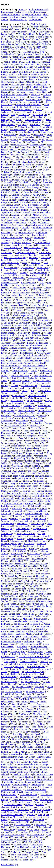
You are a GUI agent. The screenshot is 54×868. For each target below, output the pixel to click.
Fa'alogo (47, 180)
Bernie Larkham (21, 729)
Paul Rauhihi (38, 481)
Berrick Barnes (8, 132)
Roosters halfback (9, 167)
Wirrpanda (30, 265)
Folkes (14, 393)
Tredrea (27, 298)
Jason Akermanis (20, 370)
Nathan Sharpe (28, 860)
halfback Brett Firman (28, 486)
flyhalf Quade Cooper (43, 604)
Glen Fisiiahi (27, 591)
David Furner (33, 82)
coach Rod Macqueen (26, 436)
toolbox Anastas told (38, 9)
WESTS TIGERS (33, 624)
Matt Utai (5, 476)
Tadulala (16, 712)
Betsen (32, 757)
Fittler (27, 27)
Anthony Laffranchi (39, 210)
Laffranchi (48, 57)
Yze (32, 391)
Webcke (5, 57)
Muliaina (14, 320)
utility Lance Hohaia (26, 534)
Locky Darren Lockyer (30, 744)
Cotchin (18, 513)
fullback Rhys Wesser (11, 338)
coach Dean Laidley (22, 438)
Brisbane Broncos (18, 130)
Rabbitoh (43, 433)
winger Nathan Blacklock (12, 835)
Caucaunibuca (7, 523)
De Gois (35, 107)
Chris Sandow (42, 167)
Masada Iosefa (20, 621)
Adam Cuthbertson (33, 513)
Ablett (38, 569)
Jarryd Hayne (45, 34)
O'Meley (29, 29)
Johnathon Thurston (35, 308)
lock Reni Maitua (19, 752)
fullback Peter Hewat (20, 820)
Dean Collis (20, 564)
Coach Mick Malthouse (24, 737)
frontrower (23, 483)
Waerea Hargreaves (10, 227)
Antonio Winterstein (13, 413)
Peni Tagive (44, 767)
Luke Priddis (25, 182)
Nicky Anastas (35, 19)
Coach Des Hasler (35, 539)
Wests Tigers (20, 42)
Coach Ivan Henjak (10, 481)
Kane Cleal (40, 363)
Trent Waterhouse (31, 431)
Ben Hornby (41, 54)
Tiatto (18, 526)
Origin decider (16, 541)
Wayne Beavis (23, 574)
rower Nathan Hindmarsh (27, 285)
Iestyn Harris (44, 614)
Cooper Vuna (16, 265)
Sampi (29, 769)
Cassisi (49, 651)
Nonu (30, 388)
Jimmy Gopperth (21, 784)
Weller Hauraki (11, 782)
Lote (32, 639)
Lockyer (42, 473)
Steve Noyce (16, 453)
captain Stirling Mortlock (39, 225)
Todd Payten (25, 135)
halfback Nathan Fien (29, 378)
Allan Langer (33, 664)
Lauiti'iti (42, 416)
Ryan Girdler (7, 300)
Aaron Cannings (29, 501)
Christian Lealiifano (13, 503)
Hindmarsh (40, 165)
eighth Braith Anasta (37, 12)
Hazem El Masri (32, 185)
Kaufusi (14, 767)
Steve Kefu (24, 323)
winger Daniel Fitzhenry (12, 275)
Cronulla (26, 227)
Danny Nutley (45, 245)
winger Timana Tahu (13, 245)
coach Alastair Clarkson (12, 812)
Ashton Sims (7, 629)
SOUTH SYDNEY (32, 712)
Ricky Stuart (44, 32)
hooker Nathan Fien (38, 564)
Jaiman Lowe (20, 433)
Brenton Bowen (15, 441)
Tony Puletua (31, 717)
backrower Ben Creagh (14, 388)
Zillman (16, 546)
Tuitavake (27, 491)
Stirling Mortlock (26, 335)
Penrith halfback (45, 320)
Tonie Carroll (10, 135)
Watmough (39, 237)
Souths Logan (24, 802)
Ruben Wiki (28, 398)
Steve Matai (35, 217)
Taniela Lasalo (8, 810)
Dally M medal (40, 290)
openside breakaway (41, 574)
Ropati (19, 120)
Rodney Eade (42, 343)
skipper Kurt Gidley (24, 232)
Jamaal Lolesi (26, 350)
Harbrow (5, 636)
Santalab (5, 295)
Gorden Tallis (35, 102)
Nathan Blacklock (29, 385)
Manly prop (41, 358)
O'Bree (31, 594)
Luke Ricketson (43, 747)
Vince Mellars (20, 549)
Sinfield (15, 599)
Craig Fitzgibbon (9, 77)
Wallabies (8, 222)
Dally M (32, 162)
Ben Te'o (16, 217)
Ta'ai (6, 654)
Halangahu (6, 117)
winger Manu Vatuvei (21, 197)
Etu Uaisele (17, 508)
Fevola (30, 220)
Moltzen (5, 197)
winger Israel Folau (23, 303)
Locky (28, 237)
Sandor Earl (40, 443)
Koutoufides (30, 175)
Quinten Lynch (20, 707)
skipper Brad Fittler (44, 799)
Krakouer (15, 672)
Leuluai (5, 140)
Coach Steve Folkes (35, 112)
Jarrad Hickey (45, 295)
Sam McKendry (11, 596)
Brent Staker (20, 589)
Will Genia (16, 827)
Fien (3, 360)
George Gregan (32, 852)
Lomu (13, 669)
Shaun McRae (17, 401)
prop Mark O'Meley (34, 120)
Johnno (4, 754)
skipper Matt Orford (10, 263)
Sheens (23, 97)
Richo (19, 779)
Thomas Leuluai (34, 561)
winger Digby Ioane (41, 810)
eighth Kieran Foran (30, 759)
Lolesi (25, 391)
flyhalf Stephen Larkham (23, 340)
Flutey (49, 453)
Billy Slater (23, 74)
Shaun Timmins (8, 87)
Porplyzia (8, 609)
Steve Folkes (38, 323)
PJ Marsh (27, 165)
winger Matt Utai (29, 255)
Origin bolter (35, 797)
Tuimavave (6, 471)
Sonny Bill (6, 170)
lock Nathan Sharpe (19, 855)
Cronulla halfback (24, 456)
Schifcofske (6, 47)
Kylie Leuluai (40, 825)
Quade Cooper (27, 268)
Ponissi (46, 431)
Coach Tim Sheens (30, 140)
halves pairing (10, 408)
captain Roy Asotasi (28, 200)
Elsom (4, 270)
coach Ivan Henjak (22, 117)
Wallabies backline (29, 794)
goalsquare (35, 556)
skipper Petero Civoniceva (24, 295)
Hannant (15, 591)
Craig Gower (42, 147)
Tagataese (5, 343)
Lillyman (22, 125)
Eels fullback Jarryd (40, 832)
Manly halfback (21, 330)
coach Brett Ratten (24, 358)
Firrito (4, 669)
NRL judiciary (10, 661)
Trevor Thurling (45, 411)
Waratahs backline (9, 682)
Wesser (42, 162)
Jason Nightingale (31, 739)
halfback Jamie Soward (29, 644)
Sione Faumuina (17, 270)
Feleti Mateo (42, 84)
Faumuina (6, 310)
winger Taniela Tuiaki (30, 682)
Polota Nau (38, 135)
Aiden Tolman (10, 273)
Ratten (27, 215)
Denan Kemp (10, 182)
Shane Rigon (18, 734)
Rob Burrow (37, 649)
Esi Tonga (47, 659)
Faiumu (17, 697)
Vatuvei (14, 52)
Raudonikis (31, 245)
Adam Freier (41, 388)
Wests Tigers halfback (22, 521)
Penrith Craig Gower (41, 669)
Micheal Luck (10, 373)
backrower (6, 112)
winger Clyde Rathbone (12, 692)
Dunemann (18, 310)
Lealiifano (16, 215)
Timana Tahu (35, 97)
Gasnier (5, 29)
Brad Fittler (6, 42)
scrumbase (40, 687)
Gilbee (47, 288)
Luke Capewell (22, 152)
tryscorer (31, 815)
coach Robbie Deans (20, 375)
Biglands (35, 855)
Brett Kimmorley (19, 32)
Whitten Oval (41, 769)
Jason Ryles (26, 150)
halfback (35, 506)
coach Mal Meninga (32, 122)
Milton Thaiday (8, 333)
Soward (27, 192)
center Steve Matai (9, 283)
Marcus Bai (15, 762)
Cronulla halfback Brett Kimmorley (34, 656)
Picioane (16, 739)
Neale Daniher (33, 554)
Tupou (25, 837)
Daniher (14, 385)
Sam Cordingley (31, 636)
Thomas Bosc (10, 749)
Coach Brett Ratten (40, 496)
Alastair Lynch (34, 734)
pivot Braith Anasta (17, 17)
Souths (22, 37)
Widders (5, 463)
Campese (30, 44)
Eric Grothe (6, 192)
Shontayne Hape (8, 679)
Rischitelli (16, 654)
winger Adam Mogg (20, 559)
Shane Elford (40, 298)
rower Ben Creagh (34, 99)
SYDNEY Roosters (31, 205)
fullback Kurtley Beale (14, 488)
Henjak (32, 34)
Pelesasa (34, 551)
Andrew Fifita (37, 847)
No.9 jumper (40, 679)
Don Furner (26, 782)
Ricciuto (29, 461)
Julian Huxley (17, 554)
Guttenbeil (40, 521)
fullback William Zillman (15, 426)
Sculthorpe (23, 684)
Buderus (5, 72)
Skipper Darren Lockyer (15, 258)
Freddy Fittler (7, 539)
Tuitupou (38, 840)
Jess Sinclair (29, 614)
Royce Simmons (19, 348)
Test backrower (11, 268)
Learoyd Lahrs (33, 57)
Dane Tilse (24, 305)
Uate (13, 115)
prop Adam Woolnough (36, 692)
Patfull (14, 722)
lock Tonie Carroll (19, 551)
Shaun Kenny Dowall (20, 380)
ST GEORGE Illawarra (25, 416)
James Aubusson (31, 338)
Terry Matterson (33, 732)
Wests (36, 762)
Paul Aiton (6, 621)
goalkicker (41, 629)
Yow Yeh (42, 79)
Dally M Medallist (32, 247)
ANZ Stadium (19, 278)
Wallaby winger (44, 353)
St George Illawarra (21, 39)
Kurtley (7, 825)
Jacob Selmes (7, 840)
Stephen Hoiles (41, 677)
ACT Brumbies (37, 260)
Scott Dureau (15, 137)
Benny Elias (31, 508)
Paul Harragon (38, 784)
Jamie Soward (39, 39)
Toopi (45, 87)
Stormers (24, 722)
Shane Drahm (36, 850)
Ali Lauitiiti (20, 471)
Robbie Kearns (17, 187)
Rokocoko (33, 258)
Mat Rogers (15, 79)
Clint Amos (15, 619)
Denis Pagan (7, 529)
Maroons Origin (37, 493)
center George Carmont (28, 772)
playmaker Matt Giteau (42, 774)
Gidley (23, 408)
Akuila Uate (7, 556)
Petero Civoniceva (33, 230)
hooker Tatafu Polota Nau (15, 493)
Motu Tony (25, 724)
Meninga (5, 39)
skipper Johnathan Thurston (30, 498)
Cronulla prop (25, 679)
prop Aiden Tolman (23, 443)
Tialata (4, 672)
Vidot (19, 230)
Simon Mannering (12, 614)
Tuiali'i (15, 501)
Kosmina (29, 503)
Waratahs (18, 69)
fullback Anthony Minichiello (14, 94)
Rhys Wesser (15, 155)
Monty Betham (8, 411)
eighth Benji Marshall (22, 242)
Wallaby (33, 222)
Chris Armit (42, 599)
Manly (18, 192)
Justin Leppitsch (43, 634)
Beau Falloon (25, 566)
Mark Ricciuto (39, 714)
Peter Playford (16, 732)
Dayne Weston (8, 702)
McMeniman (43, 268)
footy (6, 383)
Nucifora (16, 122)
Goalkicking (16, 852)
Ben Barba (35, 87)
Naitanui (25, 481)
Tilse (42, 283)
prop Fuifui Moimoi (36, 667)
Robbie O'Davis (43, 325)
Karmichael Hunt (25, 67)
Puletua (16, 165)
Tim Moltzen (28, 212)
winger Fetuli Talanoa (37, 531)
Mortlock (23, 87)
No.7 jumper (26, 363)
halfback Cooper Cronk (22, 147)
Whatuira (36, 466)
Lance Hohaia (19, 162)
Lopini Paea (19, 516)
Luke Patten (24, 72)
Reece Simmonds (22, 571)
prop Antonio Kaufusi (19, 496)
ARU (13, 486)
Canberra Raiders (32, 155)
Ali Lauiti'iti (33, 516)
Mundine (22, 830)
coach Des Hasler (19, 145)
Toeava (14, 353)
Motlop (36, 215)
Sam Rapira (33, 368)
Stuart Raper (23, 810)
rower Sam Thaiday (43, 491)
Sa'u (15, 581)
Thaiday (22, 34)
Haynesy (8, 777)
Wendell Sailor (30, 177)
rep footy (24, 506)
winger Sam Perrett (38, 273)
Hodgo (33, 433)
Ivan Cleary (40, 303)
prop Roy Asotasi (34, 401)
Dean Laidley (45, 501)
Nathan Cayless (41, 192)
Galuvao (15, 195)
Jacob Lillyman (43, 373)
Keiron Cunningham (30, 596)
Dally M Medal (21, 202)
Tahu (6, 32)
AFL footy (23, 669)
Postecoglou (41, 350)
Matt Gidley (41, 461)
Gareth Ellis (34, 586)
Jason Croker (39, 195)
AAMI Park (24, 699)
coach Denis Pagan (33, 250)
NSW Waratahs (43, 220)
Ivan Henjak (29, 406)
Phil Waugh (37, 722)
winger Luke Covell (42, 380)
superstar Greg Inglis (10, 328)
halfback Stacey (8, 483)
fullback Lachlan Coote (37, 541)
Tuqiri (33, 32)
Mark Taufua (15, 569)
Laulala (46, 554)
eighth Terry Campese (43, 227)
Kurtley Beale (20, 170)
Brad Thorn (22, 646)
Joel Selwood (45, 827)
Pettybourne (6, 564)
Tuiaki (7, 172)
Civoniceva (16, 29)
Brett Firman (7, 177)
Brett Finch (16, 49)
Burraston (5, 784)
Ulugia (33, 707)
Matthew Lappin (28, 767)
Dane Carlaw (26, 167)
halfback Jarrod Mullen (11, 237)
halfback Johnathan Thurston (28, 104)
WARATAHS (7, 779)
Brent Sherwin (32, 69)
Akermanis (6, 330)
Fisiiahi (23, 273)
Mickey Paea (40, 742)
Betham (30, 318)
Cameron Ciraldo (45, 611)
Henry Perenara (42, 526)
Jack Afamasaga (38, 837)
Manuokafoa (42, 581)
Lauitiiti (15, 140)
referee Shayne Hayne (11, 544)
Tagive (4, 486)
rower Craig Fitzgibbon (42, 305)
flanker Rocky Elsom (13, 308)
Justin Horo (28, 328)
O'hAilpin (29, 611)
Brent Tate (35, 94)
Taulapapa (46, 486)
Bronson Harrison (12, 403)
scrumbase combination (28, 764)
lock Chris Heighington (22, 792)
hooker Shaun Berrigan (42, 423)
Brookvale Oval (45, 601)
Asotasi (31, 37)
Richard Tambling (9, 794)
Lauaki (31, 270)
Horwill (21, 132)
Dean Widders (46, 255)
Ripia (26, 466)
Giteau (4, 52)
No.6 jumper (35, 288)
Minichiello (36, 157)
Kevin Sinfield (45, 406)
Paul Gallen (9, 67)
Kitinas (36, 571)
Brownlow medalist (40, 483)
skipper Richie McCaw (22, 799)
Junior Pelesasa (8, 772)
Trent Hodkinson (18, 92)
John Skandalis (30, 403)
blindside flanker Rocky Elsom (39, 779)
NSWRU (14, 518)
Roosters (40, 29)
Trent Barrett (43, 37)
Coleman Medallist (28, 661)
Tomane (7, 69)
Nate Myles (22, 210)
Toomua (14, 255)
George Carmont (36, 719)
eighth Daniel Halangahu (33, 672)
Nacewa (14, 709)
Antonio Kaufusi (45, 265)
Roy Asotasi (44, 175)
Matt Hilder (21, 222)
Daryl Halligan (21, 847)
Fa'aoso (38, 451)
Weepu (12, 127)
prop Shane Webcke (10, 418)
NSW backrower (17, 468)
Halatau (14, 150)
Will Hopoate (43, 787)
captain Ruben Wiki (20, 822)
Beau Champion (34, 187)
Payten (4, 353)
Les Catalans (36, 609)
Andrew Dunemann (10, 391)
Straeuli (5, 822)
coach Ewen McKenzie (26, 240)
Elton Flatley (10, 323)
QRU (14, 350)
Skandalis (5, 165)
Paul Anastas (21, 12)
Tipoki (4, 709)
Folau (49, 29)
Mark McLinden (45, 270)
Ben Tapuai (28, 606)
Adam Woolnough (12, 606)
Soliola (4, 375)
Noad (13, 714)
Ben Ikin (44, 200)
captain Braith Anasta (11, 14)
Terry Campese (44, 64)
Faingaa (49, 401)
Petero (4, 398)
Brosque (33, 549)
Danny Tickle (39, 724)
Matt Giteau (42, 190)
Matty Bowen (21, 556)
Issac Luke (33, 132)
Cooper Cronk (16, 142)
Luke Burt (39, 117)
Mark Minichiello (42, 242)
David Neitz (9, 802)
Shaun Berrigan (43, 67)
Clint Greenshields (24, 629)
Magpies (29, 805)
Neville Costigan (20, 313)
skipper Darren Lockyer (12, 44)
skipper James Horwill (37, 511)
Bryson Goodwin (30, 418)
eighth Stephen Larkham (12, 769)
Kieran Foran (47, 132)
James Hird (29, 626)
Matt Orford (29, 49)
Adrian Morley (18, 368)
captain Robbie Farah (19, 107)
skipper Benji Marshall (28, 702)
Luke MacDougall (37, 278)
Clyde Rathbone (8, 699)
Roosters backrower (28, 749)
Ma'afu (29, 634)
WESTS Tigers (37, 523)
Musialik (27, 619)
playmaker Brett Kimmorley (14, 807)
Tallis (39, 503)
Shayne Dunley (19, 586)
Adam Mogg (33, 207)
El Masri (16, 491)
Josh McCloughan (19, 857)
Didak (37, 566)
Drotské (44, 807)
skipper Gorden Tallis (11, 431)
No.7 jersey (33, 471)
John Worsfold (8, 498)
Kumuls (16, 689)
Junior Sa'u (29, 654)
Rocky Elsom (40, 518)
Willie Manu (25, 677)
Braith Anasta (7, 12)
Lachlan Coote (15, 360)
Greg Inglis (20, 47)
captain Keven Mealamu (12, 345)
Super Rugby (19, 594)
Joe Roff (28, 569)
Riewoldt (5, 293)
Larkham (44, 177)
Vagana (41, 49)
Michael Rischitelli (10, 860)
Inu (25, 217)
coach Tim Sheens (28, 52)
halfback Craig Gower (14, 787)
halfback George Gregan (12, 727)
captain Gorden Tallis (21, 451)
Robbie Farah (18, 57)
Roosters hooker (8, 644)
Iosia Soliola (30, 827)
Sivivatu (26, 689)
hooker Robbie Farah (13, 62)
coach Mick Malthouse (11, 789)
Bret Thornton (7, 616)
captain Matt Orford (40, 330)
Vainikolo (47, 664)
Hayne (4, 150)
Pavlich (4, 674)
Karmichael (30, 137)
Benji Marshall (40, 72)
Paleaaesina (6, 589)
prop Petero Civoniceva (23, 190)
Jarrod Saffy (21, 609)
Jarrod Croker (41, 197)
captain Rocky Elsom (40, 752)
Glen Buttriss (28, 599)
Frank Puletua (18, 396)
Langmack (34, 830)
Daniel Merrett (36, 589)
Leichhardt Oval (19, 383)
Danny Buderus (38, 74)
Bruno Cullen (39, 699)
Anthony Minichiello (29, 77)
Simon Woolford (17, 207)
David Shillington (31, 160)
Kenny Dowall (8, 74)
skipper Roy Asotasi (23, 478)
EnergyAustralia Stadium (15, 797)
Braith (30, 343)
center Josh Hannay (40, 202)
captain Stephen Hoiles (21, 446)
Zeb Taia (18, 624)
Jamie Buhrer (22, 421)
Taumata (15, 837)
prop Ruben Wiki (24, 694)
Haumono (46, 822)
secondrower (7, 240)
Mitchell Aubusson (12, 298)
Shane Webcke (8, 82)
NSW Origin (10, 37)
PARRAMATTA (8, 566)
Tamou (4, 649)
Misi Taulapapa (19, 536)
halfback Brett (10, 378)
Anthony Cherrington (25, 584)
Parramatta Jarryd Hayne (34, 365)
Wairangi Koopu (8, 305)
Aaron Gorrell (18, 225)
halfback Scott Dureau (11, 842)
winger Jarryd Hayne (38, 130)
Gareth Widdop (44, 594)
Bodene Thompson (34, 463)
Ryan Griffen (7, 694)
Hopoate (43, 508)
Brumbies (18, 112)
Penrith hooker (30, 546)
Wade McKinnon (18, 102)
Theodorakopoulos (21, 774)
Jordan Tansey (36, 426)
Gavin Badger (27, 709)
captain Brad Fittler (15, 220)
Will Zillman (30, 842)
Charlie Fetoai (10, 604)
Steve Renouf (7, 717)
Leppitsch (26, 518)
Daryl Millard (7, 436)
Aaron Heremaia (33, 817)
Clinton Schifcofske (13, 185)
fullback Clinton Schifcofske (36, 355)
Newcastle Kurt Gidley (11, 611)
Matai (15, 315)
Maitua (33, 42)
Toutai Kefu (19, 343)
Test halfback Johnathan (12, 634)
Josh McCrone (16, 99)
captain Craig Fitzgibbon (32, 315)
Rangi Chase (16, 461)
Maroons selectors (24, 300)
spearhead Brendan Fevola (23, 754)
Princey (41, 584)
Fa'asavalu (6, 737)
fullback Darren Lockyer (12, 318)
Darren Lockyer (8, 34)
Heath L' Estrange (20, 428)
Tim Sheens (29, 79)
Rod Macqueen (20, 850)
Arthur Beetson (37, 857)
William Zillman (8, 200)
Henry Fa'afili (44, 757)
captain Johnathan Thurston (13, 757)
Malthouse (29, 641)
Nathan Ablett (43, 654)
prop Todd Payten (12, 355)
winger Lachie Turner (22, 687)
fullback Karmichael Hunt (13, 180)
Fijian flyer (25, 604)
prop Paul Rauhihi (19, 639)
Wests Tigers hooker (39, 383)
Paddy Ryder (44, 815)
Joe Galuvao (7, 358)
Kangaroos (6, 202)
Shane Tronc (43, 754)
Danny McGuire (24, 616)
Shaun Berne (43, 777)
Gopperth (17, 636)
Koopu (35, 127)
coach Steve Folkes (12, 59)
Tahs (44, 69)
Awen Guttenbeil (17, 631)
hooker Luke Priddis (23, 109)
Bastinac (33, 807)
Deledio (41, 340)
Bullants (38, 782)
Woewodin (32, 488)
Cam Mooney (7, 534)
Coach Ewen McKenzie (12, 817)
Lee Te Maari (47, 794)
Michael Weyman (40, 293)
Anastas (22, 9)
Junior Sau (15, 398)
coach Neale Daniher (22, 476)
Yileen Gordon (41, 619)
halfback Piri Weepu (13, 805)
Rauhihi (5, 195)
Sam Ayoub (6, 513)
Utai (30, 47)
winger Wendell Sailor (25, 253)
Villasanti (45, 258)
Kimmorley (16, 27)
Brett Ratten (35, 348)
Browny (31, 787)
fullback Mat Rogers (22, 448)
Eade (50, 784)
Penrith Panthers (33, 345)
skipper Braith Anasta (32, 14)
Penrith (4, 385)
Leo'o (40, 641)
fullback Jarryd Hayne (35, 280)
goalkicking (17, 463)
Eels (14, 72)
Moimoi (18, 175)
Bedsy (28, 441)
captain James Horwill (39, 536)
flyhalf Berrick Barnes (11, 641)
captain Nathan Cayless (12, 280)
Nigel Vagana (22, 157)
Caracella (16, 466)
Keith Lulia (43, 639)
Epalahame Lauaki (22, 825)
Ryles (25, 263)
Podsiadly (8, 456)
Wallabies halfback (26, 411)
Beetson (5, 368)
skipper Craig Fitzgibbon (24, 458)
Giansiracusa (43, 626)
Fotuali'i (5, 586)
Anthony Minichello (23, 325)
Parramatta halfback (42, 802)
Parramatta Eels (33, 310)
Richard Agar (7, 719)
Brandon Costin (11, 759)
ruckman (40, 805)
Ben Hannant (21, 260)
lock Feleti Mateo (16, 664)
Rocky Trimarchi (23, 742)
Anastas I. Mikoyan (18, 19)
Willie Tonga (32, 62)
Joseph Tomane (28, 473)
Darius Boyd (7, 152)
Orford (34, 370)
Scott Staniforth (41, 689)
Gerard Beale (42, 335)
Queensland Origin (43, 59)
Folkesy (20, 539)
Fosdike (34, 684)
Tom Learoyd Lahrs (10, 205)
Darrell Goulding (9, 744)
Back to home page (10, 864)
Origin (35, 822)
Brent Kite (48, 182)
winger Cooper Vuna (10, 365)
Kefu (18, 177)
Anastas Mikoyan (36, 17)
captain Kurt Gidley (10, 212)
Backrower (29, 544)
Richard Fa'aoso (38, 428)
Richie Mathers (18, 579)
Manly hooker (43, 328)
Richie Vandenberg (39, 646)
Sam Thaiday (32, 142)
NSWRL (14, 473)
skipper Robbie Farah (35, 235)
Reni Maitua (44, 137)
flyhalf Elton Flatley (24, 747)
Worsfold (5, 521)
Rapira (37, 182)
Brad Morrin (24, 714)
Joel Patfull (41, 792)
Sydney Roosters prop (42, 375)
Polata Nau (46, 385)
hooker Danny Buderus (40, 170)
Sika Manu (45, 717)
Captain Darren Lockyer (35, 697)
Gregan (4, 446)
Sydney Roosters (24, 54)
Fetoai (14, 724)
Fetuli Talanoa (26, 373)
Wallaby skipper (24, 840)
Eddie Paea (16, 250)
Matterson (19, 531)
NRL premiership (42, 150)
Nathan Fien (23, 127)
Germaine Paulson (36, 579)
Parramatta (35, 263)
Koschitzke (6, 433)
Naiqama (37, 152)
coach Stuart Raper (12, 247)
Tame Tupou (7, 584)
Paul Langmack (33, 659)
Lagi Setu (28, 526)
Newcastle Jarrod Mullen (19, 290)
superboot (21, 719)
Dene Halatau (34, 180)
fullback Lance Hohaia (30, 393)
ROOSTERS (38, 820)
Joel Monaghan (37, 145)
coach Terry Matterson (14, 667)
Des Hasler (9, 230)
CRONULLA (46, 370)
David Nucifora (22, 529)
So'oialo (5, 428)
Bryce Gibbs (7, 260)
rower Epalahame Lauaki (12, 815)
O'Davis (26, 195)
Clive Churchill (34, 468)
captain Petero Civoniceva (23, 601)
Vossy (19, 717)
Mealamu (40, 478)
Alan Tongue (17, 84)
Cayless (28, 59)
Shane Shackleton (33, 413)
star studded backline (24, 777)
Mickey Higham (18, 651)
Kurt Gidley (42, 44)
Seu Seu (5, 601)
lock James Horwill (35, 727)
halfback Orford (35, 651)
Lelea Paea (23, 832)
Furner (39, 109)
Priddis (14, 674)
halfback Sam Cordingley (12, 511)
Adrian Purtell (28, 320)
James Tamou (15, 626)
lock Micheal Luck (36, 835)
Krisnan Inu (17, 235)
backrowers (27, 576)
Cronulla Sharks (21, 423)
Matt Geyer (24, 115)
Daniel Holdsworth (25, 89)
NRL (42, 52)
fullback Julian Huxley (38, 631)
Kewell (27, 762)
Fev (3, 290)
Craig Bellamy (27, 581)
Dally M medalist (34, 275)
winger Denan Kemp (13, 659)
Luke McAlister (8, 656)
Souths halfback (21, 845)
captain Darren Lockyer (23, 64)
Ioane (4, 631)
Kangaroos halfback (34, 453)
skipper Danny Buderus (39, 92)
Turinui (29, 84)
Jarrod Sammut (19, 288)
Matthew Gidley (11, 576)
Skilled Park (18, 561)
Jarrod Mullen (7, 54)
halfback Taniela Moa (35, 812)
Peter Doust (22, 523)
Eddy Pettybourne (33, 360)
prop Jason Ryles (40, 115)
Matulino (36, 333)
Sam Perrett (24, 333)
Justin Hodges (7, 89)
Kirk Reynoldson (29, 283)
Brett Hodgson (27, 353)
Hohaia (21, 82)
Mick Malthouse (44, 606)
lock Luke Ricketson (37, 396)
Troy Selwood (27, 674)
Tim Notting (9, 830)
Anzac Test (15, 160)
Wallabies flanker (20, 704)
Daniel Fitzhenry (37, 408)
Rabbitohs (44, 42)
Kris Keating (36, 125)
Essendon (43, 707)
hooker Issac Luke (21, 293)
